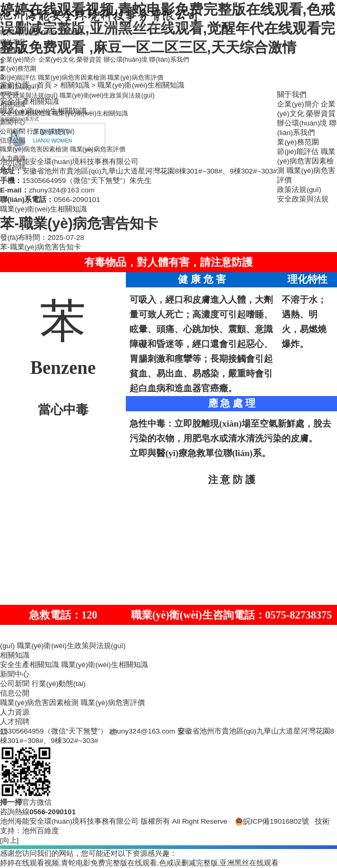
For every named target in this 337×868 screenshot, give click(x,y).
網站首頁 (15, 52)
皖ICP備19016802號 (272, 821)
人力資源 (15, 175)
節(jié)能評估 (21, 90)
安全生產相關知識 (29, 128)
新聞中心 (15, 137)
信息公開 (15, 156)
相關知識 (15, 118)
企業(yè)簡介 (21, 71)
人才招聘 (15, 185)
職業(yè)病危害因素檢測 (82, 90)
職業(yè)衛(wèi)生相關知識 (105, 128)
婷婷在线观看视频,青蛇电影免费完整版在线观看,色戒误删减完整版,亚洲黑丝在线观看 (139, 863)
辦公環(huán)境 (144, 71)
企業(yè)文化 (65, 71)
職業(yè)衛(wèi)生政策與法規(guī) (123, 109)
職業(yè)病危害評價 (156, 90)
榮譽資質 (102, 71)
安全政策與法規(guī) (33, 109)
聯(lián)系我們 (194, 71)
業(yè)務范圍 (21, 80)
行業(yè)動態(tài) (59, 147)
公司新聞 (15, 147)
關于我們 (15, 61)
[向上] (9, 840)
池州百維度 (41, 831)
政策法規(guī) (22, 99)
